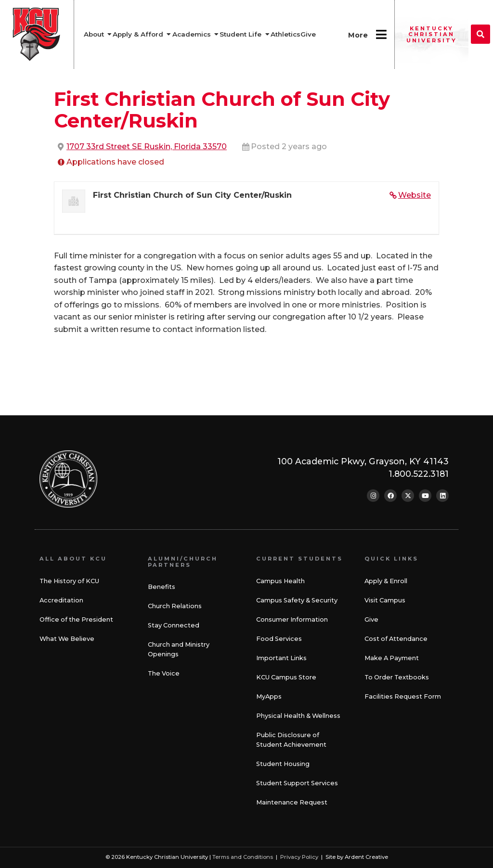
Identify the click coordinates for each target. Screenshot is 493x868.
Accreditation (61, 600)
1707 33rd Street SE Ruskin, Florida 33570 (147, 147)
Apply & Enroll (386, 581)
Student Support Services (297, 783)
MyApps (269, 696)
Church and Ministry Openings (179, 649)
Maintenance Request (292, 802)
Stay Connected (174, 625)
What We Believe (67, 639)
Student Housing (283, 764)
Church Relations (175, 606)
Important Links (281, 658)
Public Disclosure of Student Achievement (291, 740)
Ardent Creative (366, 857)
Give (371, 619)
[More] (381, 34)
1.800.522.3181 (419, 474)
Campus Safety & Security (297, 600)
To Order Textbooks (397, 677)
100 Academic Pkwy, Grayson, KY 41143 (363, 461)
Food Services (279, 639)
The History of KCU (69, 581)
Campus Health (280, 581)
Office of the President (76, 619)
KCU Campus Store (286, 677)
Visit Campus (385, 600)
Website (415, 195)
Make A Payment (392, 658)
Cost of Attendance (396, 639)
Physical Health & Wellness (298, 716)
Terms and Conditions (243, 857)
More (358, 35)
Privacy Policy (299, 857)
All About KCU (73, 559)
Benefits (162, 587)
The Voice (164, 673)
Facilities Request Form (403, 696)
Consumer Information (292, 619)
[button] (480, 34)
